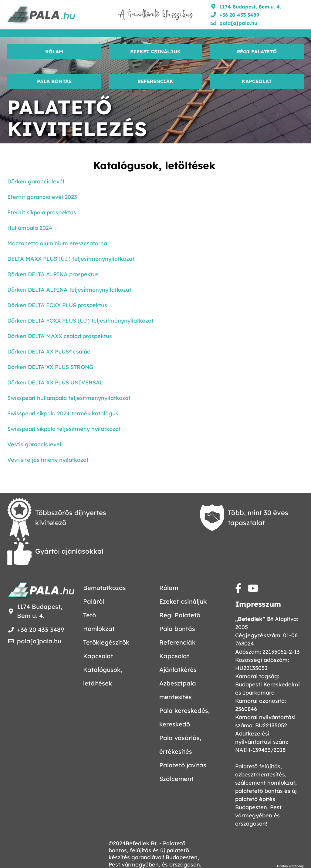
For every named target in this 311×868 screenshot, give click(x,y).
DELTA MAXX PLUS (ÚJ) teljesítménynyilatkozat (71, 259)
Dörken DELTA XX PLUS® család (49, 352)
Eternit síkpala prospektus (42, 212)
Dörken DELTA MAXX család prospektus (60, 336)
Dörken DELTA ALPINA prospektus (53, 274)
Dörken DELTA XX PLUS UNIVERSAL (55, 382)
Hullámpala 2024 (30, 228)
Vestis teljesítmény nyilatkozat (48, 460)
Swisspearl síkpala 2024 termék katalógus (63, 413)
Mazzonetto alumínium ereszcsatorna (57, 243)
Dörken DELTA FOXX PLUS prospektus (57, 305)
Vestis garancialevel (34, 444)
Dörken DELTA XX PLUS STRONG (50, 367)
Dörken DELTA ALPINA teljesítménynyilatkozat (69, 290)
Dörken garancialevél (36, 181)
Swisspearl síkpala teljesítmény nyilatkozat (64, 429)
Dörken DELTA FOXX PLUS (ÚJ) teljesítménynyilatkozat (80, 321)
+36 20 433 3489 (239, 15)
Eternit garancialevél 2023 (42, 197)
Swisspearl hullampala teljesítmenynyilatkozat (69, 398)
